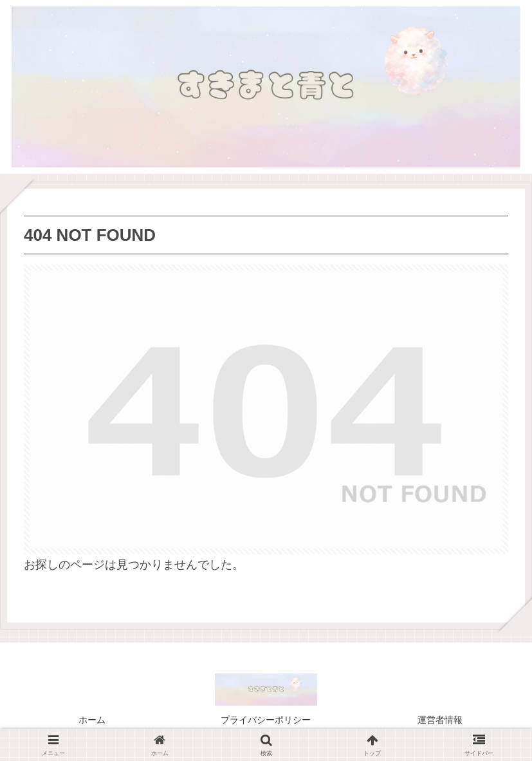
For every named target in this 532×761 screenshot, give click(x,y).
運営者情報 (440, 720)
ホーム (92, 720)
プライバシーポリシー (266, 720)
